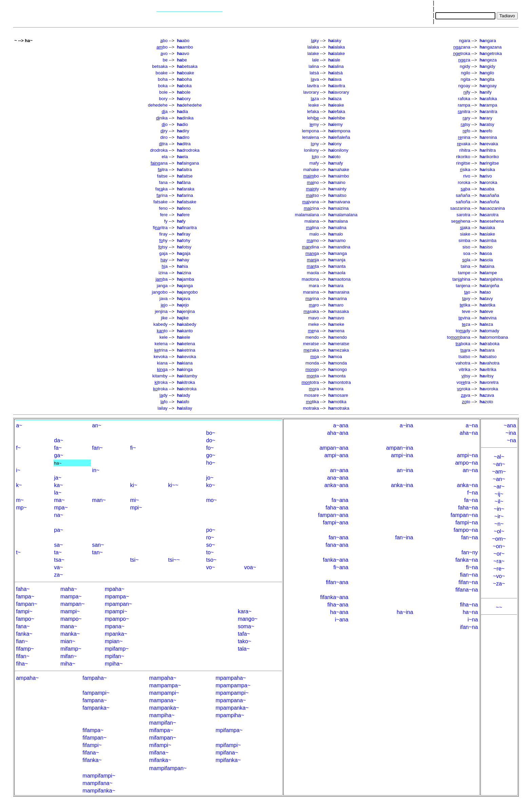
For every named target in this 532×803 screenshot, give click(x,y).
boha (163, 79)
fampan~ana (333, 515)
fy (467, 92)
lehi (313, 118)
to (315, 157)
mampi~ (70, 611)
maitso (337, 195)
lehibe (337, 118)
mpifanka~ (228, 760)
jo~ (210, 478)
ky (315, 41)
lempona (310, 131)
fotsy (184, 247)
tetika (488, 305)
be (165, 60)
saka (311, 311)
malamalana (307, 215)
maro (336, 305)
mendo (312, 337)
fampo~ (25, 619)
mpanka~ (116, 634)
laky (335, 41)
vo (164, 53)
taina (465, 266)
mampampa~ (165, 685)
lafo (183, 402)
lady (183, 395)
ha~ (58, 463)
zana (462, 47)
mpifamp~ (117, 649)
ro (314, 305)
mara (314, 286)
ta (313, 266)
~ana (510, 425)
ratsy (487, 124)
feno (163, 208)
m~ (20, 500)
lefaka (313, 111)
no (313, 182)
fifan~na (468, 582)
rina (162, 195)
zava (487, 395)
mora (336, 389)
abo (183, 41)
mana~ (69, 626)
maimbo (338, 176)
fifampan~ (94, 738)
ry (467, 118)
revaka (489, 144)
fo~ (210, 448)
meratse (311, 344)
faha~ (23, 589)
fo (467, 131)
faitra (184, 170)
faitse (162, 176)
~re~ (499, 569)
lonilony (311, 150)
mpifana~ (227, 753)
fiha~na (469, 605)
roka (464, 389)
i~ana (342, 620)
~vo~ (499, 576)
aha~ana (338, 433)
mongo (337, 369)
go (312, 369)
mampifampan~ (168, 768)
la (466, 260)
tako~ (245, 641)
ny (315, 144)
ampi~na (468, 455)
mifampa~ (161, 730)
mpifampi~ (228, 745)
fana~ (23, 626)
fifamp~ (25, 649)
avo (183, 53)
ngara (465, 41)
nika (162, 118)
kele (164, 337)
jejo (183, 305)
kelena (161, 344)
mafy (314, 163)
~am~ (499, 472)
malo (314, 234)
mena (336, 331)
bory (163, 99)
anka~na (468, 485)
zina (311, 208)
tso (312, 195)
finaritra (187, 228)
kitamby (160, 376)
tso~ (212, 560)
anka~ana (336, 485)
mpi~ (136, 508)
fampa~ (25, 596)
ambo (185, 47)
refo (486, 131)
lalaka (313, 47)
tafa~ (244, 634)
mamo (337, 240)
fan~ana (338, 537)
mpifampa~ (229, 730)
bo (164, 41)
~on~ (499, 546)
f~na (473, 493)
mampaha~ (163, 678)
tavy (486, 298)
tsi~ (134, 560)
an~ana (339, 470)
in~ (96, 470)
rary (486, 118)
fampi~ (24, 611)
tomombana (494, 337)
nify (486, 92)
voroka (489, 389)
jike (164, 318)
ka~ (58, 485)
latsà (314, 73)
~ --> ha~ (23, 41)
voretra (489, 382)
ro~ (210, 537)
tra (163, 144)
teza (487, 324)
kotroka (187, 389)
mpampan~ (119, 604)
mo (313, 240)
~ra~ (499, 561)
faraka (185, 189)
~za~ (499, 584)
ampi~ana (336, 455)
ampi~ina (402, 455)
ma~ (59, 500)
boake (161, 73)
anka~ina (402, 485)
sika (465, 170)
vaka (464, 144)
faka (161, 189)
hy (163, 240)
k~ (19, 485)
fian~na (469, 575)
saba (487, 189)
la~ (58, 493)
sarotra (463, 215)
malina (337, 228)
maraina (311, 292)
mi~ (134, 500)
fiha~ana (338, 605)
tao (485, 292)
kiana (162, 363)
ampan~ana (334, 448)
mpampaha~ (231, 678)
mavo (313, 318)
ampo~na (466, 463)
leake (314, 105)
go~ (211, 455)
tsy (465, 124)
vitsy (487, 376)
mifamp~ (71, 649)
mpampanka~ (232, 708)
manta (337, 266)
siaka (488, 228)
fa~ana (340, 500)
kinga (185, 369)
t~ (18, 552)
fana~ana (337, 545)
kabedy (160, 324)
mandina (339, 247)
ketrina (186, 350)
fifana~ (91, 753)
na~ (59, 515)
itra (163, 170)
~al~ (499, 457)
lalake (313, 53)
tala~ (244, 649)
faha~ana (337, 508)
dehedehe (158, 105)
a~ (19, 425)
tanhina (461, 279)
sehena (461, 221)
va (315, 79)
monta (337, 376)
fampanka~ (96, 708)
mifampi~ (160, 745)
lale (316, 60)
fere (164, 215)
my (314, 124)
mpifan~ (115, 656)
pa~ (59, 530)
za (464, 60)
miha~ (68, 664)
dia (182, 111)
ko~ (211, 485)
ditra (184, 144)
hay (183, 260)
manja (337, 260)
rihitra (465, 150)
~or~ (499, 554)
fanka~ (24, 634)
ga (312, 253)
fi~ (133, 448)
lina (312, 228)
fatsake (160, 202)
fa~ (58, 448)
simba (464, 240)
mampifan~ (163, 723)
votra (463, 382)
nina (464, 137)
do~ (211, 440)
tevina (488, 318)
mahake (311, 170)
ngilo (466, 73)
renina (488, 137)
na (313, 331)
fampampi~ (96, 693)
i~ (18, 470)
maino (337, 182)
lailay (163, 408)
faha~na (468, 508)
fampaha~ (95, 678)
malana (312, 221)
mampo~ (71, 619)
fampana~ (95, 700)
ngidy (465, 66)
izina (163, 273)
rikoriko (463, 157)
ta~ (58, 552)
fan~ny (470, 552)
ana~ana (338, 478)
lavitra (313, 86)
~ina (511, 433)
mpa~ (61, 508)
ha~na (470, 612)
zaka (311, 350)
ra (465, 350)
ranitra (489, 111)
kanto (185, 331)
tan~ (97, 552)
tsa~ (59, 560)
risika (488, 170)
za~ (58, 575)
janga (162, 286)
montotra (339, 382)
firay (163, 234)
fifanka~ (92, 760)
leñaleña (339, 137)
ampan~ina (400, 448)
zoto (487, 402)
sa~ (58, 545)
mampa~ (71, 596)
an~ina (405, 470)
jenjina (161, 311)
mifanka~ (160, 760)
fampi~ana (335, 522)
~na (511, 440)
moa (335, 357)
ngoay (464, 86)
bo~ (211, 433)
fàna (184, 182)
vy (466, 298)
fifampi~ (92, 745)
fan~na (469, 537)
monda (312, 363)
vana (311, 202)
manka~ (70, 634)
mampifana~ (98, 783)
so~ (211, 545)
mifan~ (69, 656)
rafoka (464, 99)
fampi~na (467, 522)
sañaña (463, 195)
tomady (490, 331)
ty (312, 189)
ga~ (59, 455)
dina (310, 247)
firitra (160, 228)
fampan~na (464, 515)
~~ (499, 607)
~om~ (499, 539)
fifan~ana (337, 582)
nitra (464, 111)
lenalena (311, 137)
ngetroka (491, 53)
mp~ (21, 508)
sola (486, 260)
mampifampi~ (99, 776)
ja (313, 260)
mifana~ (159, 753)
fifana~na (467, 590)
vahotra (463, 363)
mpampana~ (231, 700)
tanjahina (491, 279)
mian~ (68, 641)
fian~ (22, 641)
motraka (311, 408)
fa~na (471, 500)
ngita (465, 79)
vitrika (464, 369)
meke (313, 324)
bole (163, 92)
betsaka (160, 66)
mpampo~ (117, 619)
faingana (188, 163)
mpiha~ (114, 664)
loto (334, 157)
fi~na (472, 567)
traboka (490, 344)
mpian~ (114, 641)
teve (466, 311)
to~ (210, 552)
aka (465, 228)
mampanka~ (164, 708)
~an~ (499, 464)
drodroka (159, 150)
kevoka (161, 357)
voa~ (250, 567)
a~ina (406, 425)
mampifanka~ (99, 791)
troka (462, 53)
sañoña (463, 202)
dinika (185, 118)
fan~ (97, 448)
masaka (338, 311)
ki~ (134, 485)
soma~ (246, 626)
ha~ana (339, 612)
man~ (99, 500)
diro (164, 137)
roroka (464, 182)
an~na (470, 470)
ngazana (491, 47)
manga (337, 253)
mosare (312, 395)
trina (161, 350)
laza (335, 99)
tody (463, 331)
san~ (98, 545)
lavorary (311, 92)
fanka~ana (335, 560)
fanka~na (467, 560)
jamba (185, 279)
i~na (473, 620)
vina (464, 318)
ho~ (211, 463)
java (164, 298)
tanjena (463, 286)
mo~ (212, 500)
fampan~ (27, 604)
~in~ (499, 509)
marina (337, 298)
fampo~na (466, 530)
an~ (97, 425)
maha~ (69, 589)
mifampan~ (163, 738)
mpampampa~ (233, 685)
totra (310, 382)
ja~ (58, 478)
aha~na (469, 433)
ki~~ (173, 485)
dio (182, 124)
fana (163, 182)
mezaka (338, 350)
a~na (472, 425)
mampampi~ (164, 693)
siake (465, 234)
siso (466, 247)
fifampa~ (93, 730)
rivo (467, 176)
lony (335, 144)
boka (163, 86)
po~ (211, 530)
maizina (338, 208)
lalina (314, 66)
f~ (18, 448)
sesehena (492, 221)
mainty (337, 189)
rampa (464, 105)
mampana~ (163, 700)
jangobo (160, 292)
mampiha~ (162, 715)
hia (182, 266)
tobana (459, 337)
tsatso (464, 357)
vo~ (211, 567)
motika (337, 402)
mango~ (248, 619)
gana (159, 163)
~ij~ (499, 494)
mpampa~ (117, 596)
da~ (59, 440)
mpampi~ (116, 611)
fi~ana (341, 567)
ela (165, 157)
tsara (487, 350)
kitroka (186, 382)
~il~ (499, 501)
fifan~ (23, 656)
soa (467, 253)
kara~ (245, 611)
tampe (464, 273)
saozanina (460, 208)
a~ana (341, 425)
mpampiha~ (230, 715)
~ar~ (499, 487)
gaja (163, 253)
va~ (58, 567)
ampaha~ (27, 678)
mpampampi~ (232, 693)
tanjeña (490, 286)
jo (164, 305)
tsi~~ (174, 560)
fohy (184, 240)
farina (185, 195)
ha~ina (405, 612)
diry (183, 131)
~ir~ (499, 516)
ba (465, 189)
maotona (310, 279)
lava (335, 79)
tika (465, 305)
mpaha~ (115, 589)
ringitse (463, 163)
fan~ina (404, 537)
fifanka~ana (334, 597)
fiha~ (22, 664)
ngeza (488, 60)
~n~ (499, 524)
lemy (335, 124)
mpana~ (115, 626)
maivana (339, 202)
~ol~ (499, 531)
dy (164, 395)
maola (313, 273)
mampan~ (73, 604)
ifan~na (469, 627)
